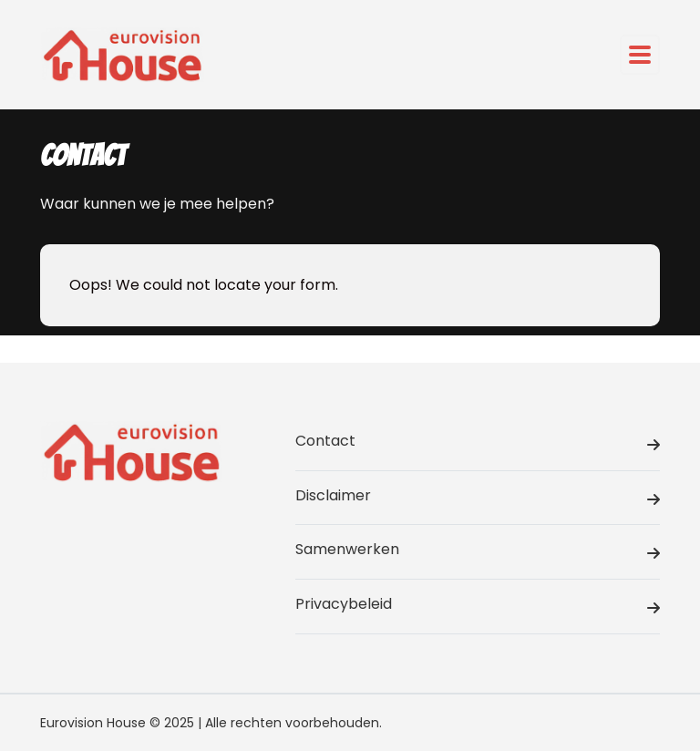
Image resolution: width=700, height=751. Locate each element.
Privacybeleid (478, 607)
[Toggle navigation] (640, 55)
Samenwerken (478, 552)
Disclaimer (478, 499)
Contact (478, 444)
